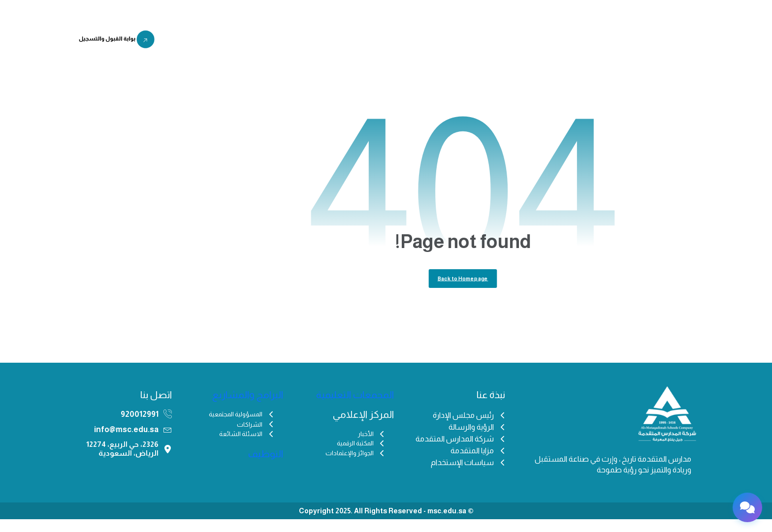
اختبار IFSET (242, 41)
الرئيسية (572, 41)
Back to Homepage (463, 290)
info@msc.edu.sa (126, 442)
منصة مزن (199, 41)
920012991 (140, 427)
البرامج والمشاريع (337, 41)
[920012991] (168, 427)
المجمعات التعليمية (474, 41)
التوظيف (283, 41)
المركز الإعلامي (404, 41)
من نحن (533, 41)
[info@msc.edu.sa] (168, 442)
